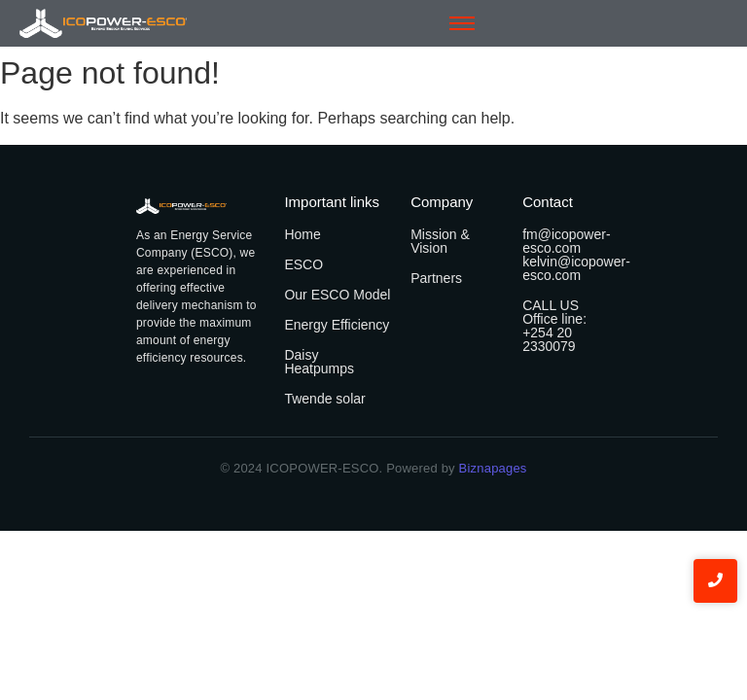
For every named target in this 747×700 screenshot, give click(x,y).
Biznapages (491, 468)
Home (302, 234)
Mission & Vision (440, 241)
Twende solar (324, 399)
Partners (436, 278)
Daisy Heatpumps (319, 362)
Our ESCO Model (337, 295)
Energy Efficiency (337, 325)
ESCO (303, 264)
